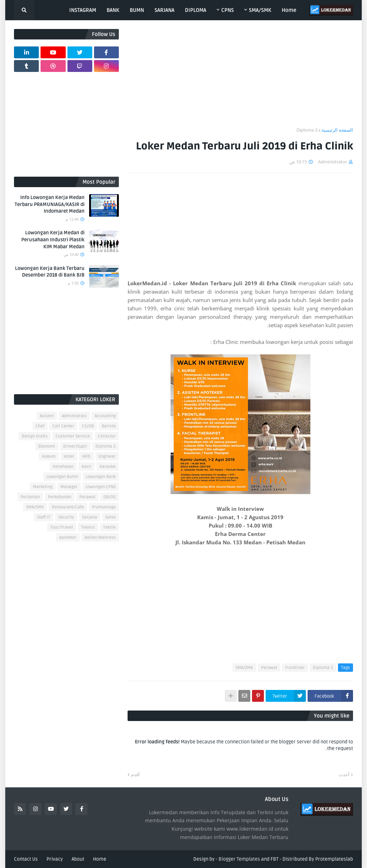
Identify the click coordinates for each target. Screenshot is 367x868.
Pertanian (30, 497)
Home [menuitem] (289, 10)
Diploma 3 (307, 130)
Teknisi (88, 527)
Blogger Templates (239, 859)
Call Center (63, 426)
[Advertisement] (240, 78)
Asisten (47, 416)
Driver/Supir (75, 446)
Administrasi (74, 416)
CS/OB (88, 426)
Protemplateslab (334, 859)
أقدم (135, 774)
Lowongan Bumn (62, 477)
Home (100, 859)
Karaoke (108, 467)
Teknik (109, 527)
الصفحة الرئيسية (337, 130)
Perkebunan (60, 497)
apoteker (68, 538)
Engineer (107, 457)
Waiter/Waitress (100, 538)
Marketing (43, 487)
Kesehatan (63, 467)
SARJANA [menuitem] (164, 10)
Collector (107, 436)
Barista (109, 426)
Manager (69, 487)
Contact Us (26, 859)
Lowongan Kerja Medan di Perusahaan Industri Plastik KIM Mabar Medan (53, 240)
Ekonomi (47, 446)
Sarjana (90, 517)
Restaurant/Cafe (68, 507)
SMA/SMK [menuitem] (260, 10)
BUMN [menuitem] (137, 10)
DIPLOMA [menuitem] (196, 10)
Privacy (55, 859)
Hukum (49, 457)
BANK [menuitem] (113, 10)
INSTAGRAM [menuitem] (83, 10)
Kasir (87, 467)
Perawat (269, 668)
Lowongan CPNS (101, 487)
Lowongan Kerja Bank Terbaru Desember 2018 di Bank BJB (50, 272)
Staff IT (44, 517)
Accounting (105, 416)
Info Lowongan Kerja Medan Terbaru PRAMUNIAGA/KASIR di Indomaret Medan (50, 204)
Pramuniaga (104, 507)
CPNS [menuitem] (228, 10)
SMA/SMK (244, 668)
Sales (110, 517)
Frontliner (295, 668)
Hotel (69, 457)
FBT (275, 859)
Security (66, 517)
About (78, 859)
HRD (86, 457)
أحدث (344, 774)
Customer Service (73, 436)
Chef (40, 426)
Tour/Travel (62, 527)
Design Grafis (35, 436)
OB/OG (110, 497)
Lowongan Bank (101, 477)
